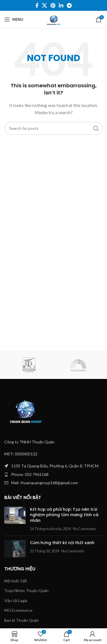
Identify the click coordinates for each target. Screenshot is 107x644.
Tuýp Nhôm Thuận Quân (26, 590)
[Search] (53, 128)
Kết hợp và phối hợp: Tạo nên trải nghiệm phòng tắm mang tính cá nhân (64, 515)
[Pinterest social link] (53, 5)
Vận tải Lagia (16, 600)
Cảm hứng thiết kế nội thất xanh (62, 543)
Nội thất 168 (16, 581)
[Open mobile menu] (14, 19)
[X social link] (45, 5)
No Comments (84, 529)
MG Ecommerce (18, 610)
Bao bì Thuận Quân (22, 620)
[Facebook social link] (37, 5)
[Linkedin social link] (61, 5)
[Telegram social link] (69, 5)
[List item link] (53, 475)
